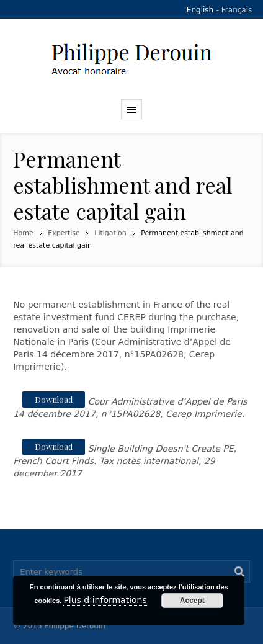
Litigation (110, 233)
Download (54, 399)
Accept (192, 601)
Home (23, 233)
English (200, 10)
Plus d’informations (105, 600)
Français (237, 10)
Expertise (64, 233)
